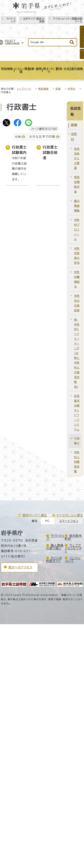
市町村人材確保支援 (77, 462)
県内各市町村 (73, 537)
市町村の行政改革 (77, 303)
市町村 (72, 89)
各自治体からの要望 (77, 158)
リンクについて (73, 559)
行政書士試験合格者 (50, 152)
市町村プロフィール (77, 230)
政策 (58, 89)
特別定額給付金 (77, 184)
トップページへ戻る (70, 515)
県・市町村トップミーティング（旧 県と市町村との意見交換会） (77, 353)
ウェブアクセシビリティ (73, 548)
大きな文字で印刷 (42, 137)
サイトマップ (11, 20)
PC (48, 521)
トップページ (24, 89)
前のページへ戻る (35, 515)
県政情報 (43, 89)
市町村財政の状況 (77, 256)
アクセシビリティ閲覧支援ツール (67, 20)
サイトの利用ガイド (54, 559)
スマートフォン (69, 521)
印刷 (18, 137)
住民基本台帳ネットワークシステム (77, 413)
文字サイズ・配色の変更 (34, 20)
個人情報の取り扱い (55, 547)
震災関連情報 (77, 206)
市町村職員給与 (77, 279)
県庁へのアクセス (21, 567)
